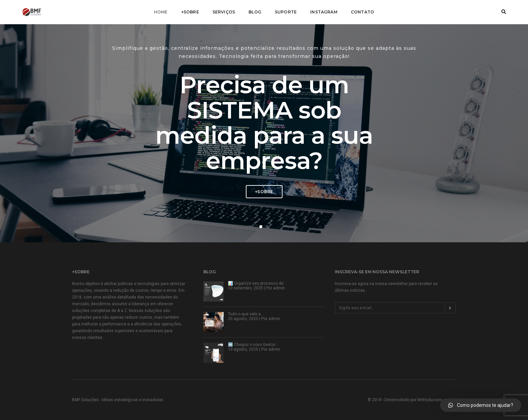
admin (279, 288)
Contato (362, 12)
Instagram (324, 12)
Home (161, 12)
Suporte (286, 12)
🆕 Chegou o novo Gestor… (253, 345)
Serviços (224, 12)
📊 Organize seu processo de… (257, 283)
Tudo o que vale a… (246, 314)
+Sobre (190, 12)
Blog (255, 12)
